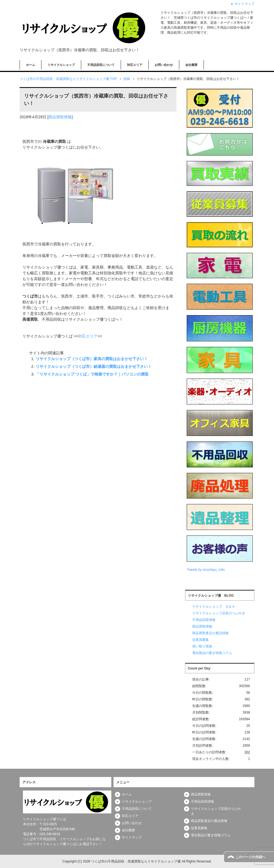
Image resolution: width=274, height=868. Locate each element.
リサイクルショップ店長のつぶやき (219, 613)
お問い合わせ (164, 65)
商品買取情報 (60, 117)
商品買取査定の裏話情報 (210, 633)
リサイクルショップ (61, 65)
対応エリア (135, 65)
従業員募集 (201, 640)
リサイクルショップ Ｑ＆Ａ (214, 607)
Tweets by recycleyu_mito (206, 570)
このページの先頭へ (251, 857)
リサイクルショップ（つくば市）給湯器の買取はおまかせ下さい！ (94, 366)
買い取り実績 (202, 646)
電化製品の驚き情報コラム (212, 653)
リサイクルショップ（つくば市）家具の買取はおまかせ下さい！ (92, 359)
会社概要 (191, 65)
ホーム (31, 65)
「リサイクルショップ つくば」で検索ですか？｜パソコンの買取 (92, 374)
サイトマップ (132, 837)
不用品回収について (101, 65)
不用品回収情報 (204, 620)
